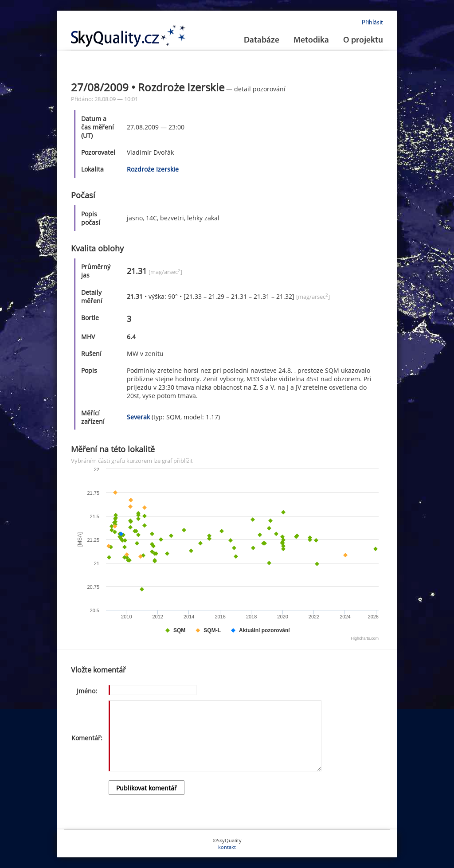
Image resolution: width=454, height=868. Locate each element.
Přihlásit (372, 23)
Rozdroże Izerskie (153, 169)
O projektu (363, 41)
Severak (138, 417)
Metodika (311, 41)
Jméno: (87, 691)
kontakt (227, 847)
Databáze (262, 41)
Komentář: (87, 738)
